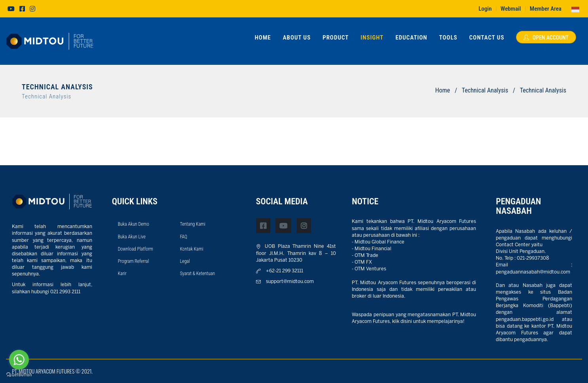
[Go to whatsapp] (19, 360)
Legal (185, 261)
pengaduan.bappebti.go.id (525, 320)
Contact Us (487, 38)
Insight (372, 38)
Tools (448, 38)
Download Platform (136, 249)
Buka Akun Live (132, 237)
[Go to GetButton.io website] (19, 375)
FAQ (184, 237)
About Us (297, 38)
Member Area (546, 9)
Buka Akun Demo (134, 224)
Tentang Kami (193, 224)
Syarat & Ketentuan (198, 274)
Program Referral (134, 261)
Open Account (546, 38)
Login (485, 9)
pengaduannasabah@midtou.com (533, 272)
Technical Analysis (485, 90)
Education (411, 38)
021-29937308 (533, 258)
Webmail (511, 9)
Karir (122, 274)
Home (263, 38)
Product (336, 38)
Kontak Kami (192, 249)
